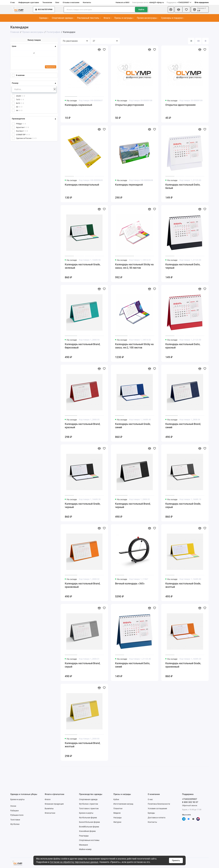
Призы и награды (124, 18)
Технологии (47, 2)
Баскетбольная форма (89, 822)
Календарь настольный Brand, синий (183, 426)
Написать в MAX (122, 2)
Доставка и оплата (157, 818)
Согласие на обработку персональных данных (74, 862)
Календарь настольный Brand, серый (83, 665)
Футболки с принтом (88, 804)
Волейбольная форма (89, 827)
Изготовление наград (123, 804)
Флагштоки (50, 813)
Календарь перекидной (129, 185)
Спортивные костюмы (89, 840)
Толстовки (15, 820)
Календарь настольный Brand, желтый (83, 745)
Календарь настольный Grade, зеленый (83, 266)
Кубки (116, 799)
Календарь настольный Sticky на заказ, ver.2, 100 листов (134, 346)
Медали (117, 813)
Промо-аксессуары (148, 18)
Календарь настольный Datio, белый (183, 186)
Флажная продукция (54, 804)
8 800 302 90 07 (190, 802)
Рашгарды (84, 836)
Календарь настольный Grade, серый (183, 505)
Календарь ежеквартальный (82, 185)
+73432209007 (179, 3)
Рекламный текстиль (89, 18)
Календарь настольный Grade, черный (83, 505)
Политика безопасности (159, 804)
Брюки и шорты (17, 799)
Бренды (151, 813)
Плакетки (118, 808)
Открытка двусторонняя (129, 105)
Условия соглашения (157, 808)
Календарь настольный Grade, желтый (183, 585)
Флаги (107, 18)
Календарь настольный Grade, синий (133, 426)
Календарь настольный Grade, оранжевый (183, 665)
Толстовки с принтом (89, 808)
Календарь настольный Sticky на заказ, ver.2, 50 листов (134, 266)
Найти (141, 10)
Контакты (87, 2)
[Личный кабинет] (171, 10)
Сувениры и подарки (173, 18)
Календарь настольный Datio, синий (133, 665)
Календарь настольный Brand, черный (133, 505)
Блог (57, 2)
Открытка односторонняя (180, 105)
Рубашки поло (17, 815)
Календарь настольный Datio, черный (183, 266)
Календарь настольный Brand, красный (83, 426)
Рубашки (14, 811)
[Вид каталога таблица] (205, 41)
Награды (118, 818)
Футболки (15, 824)
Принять (176, 860)
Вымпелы (49, 808)
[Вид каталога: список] (198, 41)
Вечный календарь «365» (130, 583)
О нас (13, 2)
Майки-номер (85, 849)
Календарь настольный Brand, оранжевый (83, 585)
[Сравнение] (178, 10)
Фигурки (117, 822)
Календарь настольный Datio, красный (183, 346)
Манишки (83, 845)
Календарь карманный (78, 105)
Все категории (44, 9)
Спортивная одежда (63, 18)
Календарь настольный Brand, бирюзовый (83, 346)
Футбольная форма (88, 818)
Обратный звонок (190, 805)
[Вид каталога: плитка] (191, 41)
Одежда (44, 18)
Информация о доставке (29, 2)
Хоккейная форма (87, 831)
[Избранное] (186, 10)
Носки (13, 806)
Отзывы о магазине (71, 2)
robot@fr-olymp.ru (148, 3)
